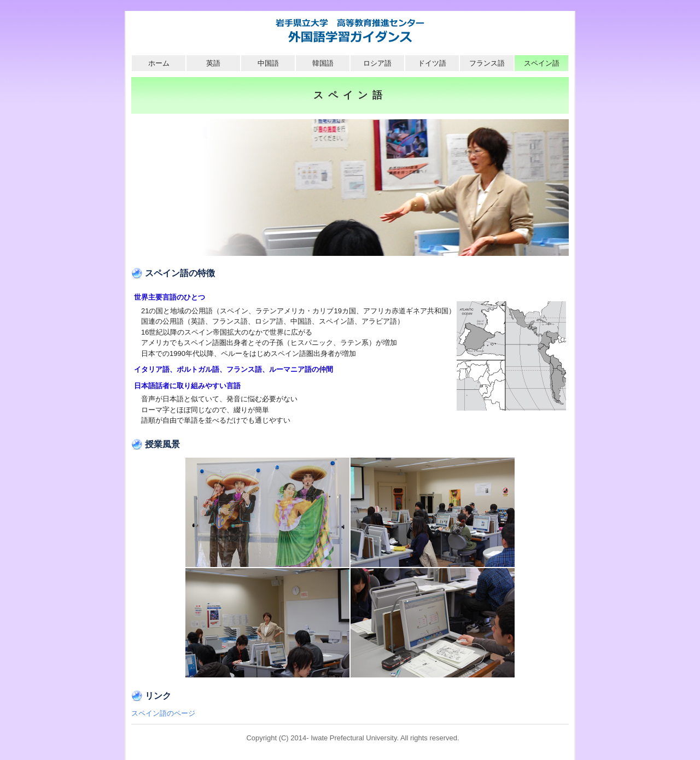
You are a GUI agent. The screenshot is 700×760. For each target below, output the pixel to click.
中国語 (268, 63)
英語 (213, 63)
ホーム (159, 63)
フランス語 (487, 63)
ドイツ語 (432, 63)
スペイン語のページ (163, 713)
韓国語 (323, 63)
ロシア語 (377, 63)
